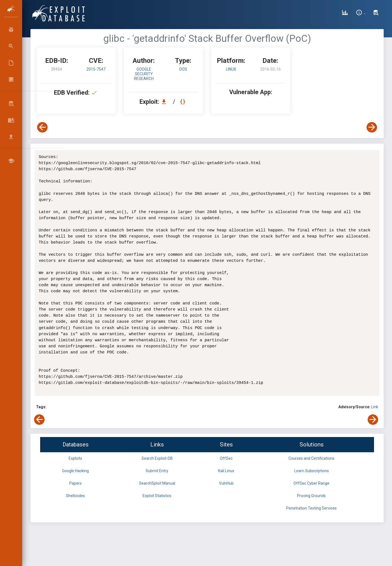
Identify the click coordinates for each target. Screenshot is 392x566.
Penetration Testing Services (311, 508)
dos (183, 69)
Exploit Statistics (157, 496)
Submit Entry (157, 471)
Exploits (75, 458)
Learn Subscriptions (312, 471)
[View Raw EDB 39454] (183, 102)
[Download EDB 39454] (165, 102)
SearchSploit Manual (157, 483)
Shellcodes (75, 496)
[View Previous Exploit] (42, 127)
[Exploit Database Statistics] (345, 13)
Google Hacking (75, 471)
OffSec (226, 458)
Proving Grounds (311, 496)
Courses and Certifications (311, 458)
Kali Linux (226, 471)
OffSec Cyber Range (311, 483)
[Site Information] (361, 13)
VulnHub (226, 483)
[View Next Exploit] (372, 127)
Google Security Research (144, 74)
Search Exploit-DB (157, 458)
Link (375, 407)
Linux (231, 69)
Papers (75, 483)
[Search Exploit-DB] (376, 13)
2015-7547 (96, 69)
